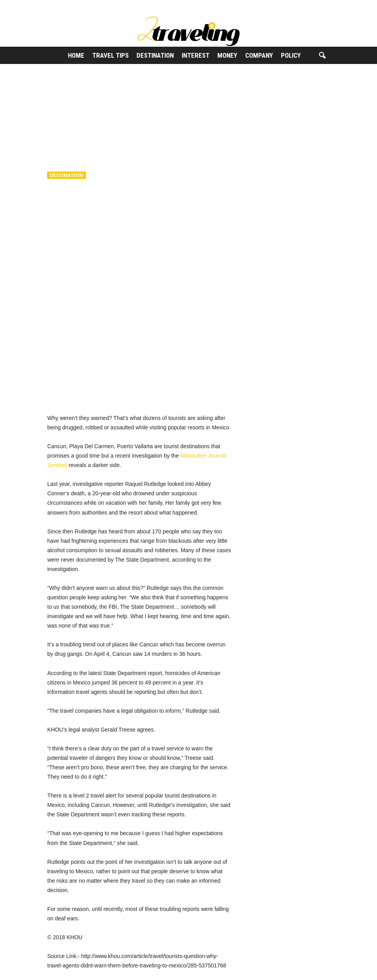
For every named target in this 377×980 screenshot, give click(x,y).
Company (259, 55)
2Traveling (67, 228)
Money (227, 55)
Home (76, 55)
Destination (155, 55)
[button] (322, 56)
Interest (196, 55)
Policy (291, 55)
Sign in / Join (55, 5)
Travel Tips (110, 55)
